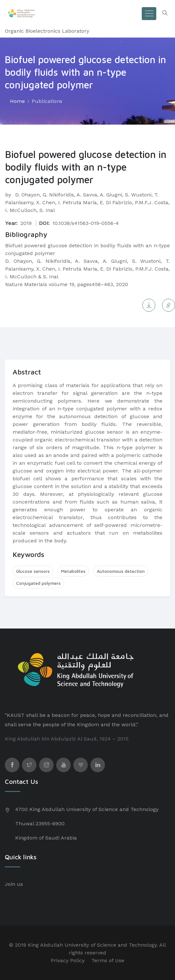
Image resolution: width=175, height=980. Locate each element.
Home (17, 101)
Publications (47, 101)
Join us (14, 884)
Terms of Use (108, 960)
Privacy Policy (68, 960)
